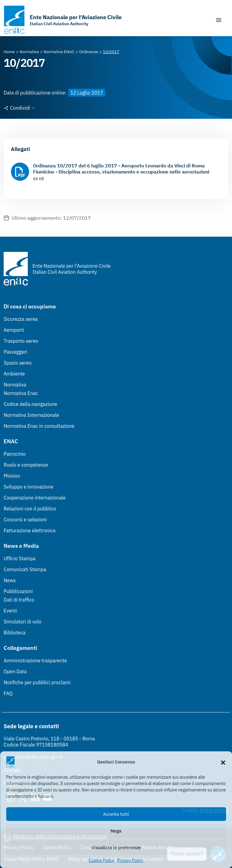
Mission (12, 476)
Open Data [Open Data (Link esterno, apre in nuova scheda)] (15, 671)
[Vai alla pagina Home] (9, 52)
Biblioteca (15, 633)
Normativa (15, 385)
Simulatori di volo (22, 622)
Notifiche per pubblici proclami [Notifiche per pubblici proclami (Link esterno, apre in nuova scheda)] (37, 682)
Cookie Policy (102, 860)
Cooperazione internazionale (35, 498)
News (10, 580)
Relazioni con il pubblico (30, 509)
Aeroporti (14, 330)
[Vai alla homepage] (63, 20)
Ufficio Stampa (20, 558)
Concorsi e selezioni (25, 520)
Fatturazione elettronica (30, 530)
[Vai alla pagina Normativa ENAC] (59, 52)
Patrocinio (15, 454)
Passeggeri (15, 352)
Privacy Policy (130, 860)
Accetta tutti (116, 814)
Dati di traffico (19, 600)
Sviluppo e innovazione (29, 487)
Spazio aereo (18, 363)
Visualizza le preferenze (116, 847)
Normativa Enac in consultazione (39, 426)
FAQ (8, 693)
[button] (223, 762)
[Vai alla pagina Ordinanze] (89, 52)
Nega (116, 831)
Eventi (10, 611)
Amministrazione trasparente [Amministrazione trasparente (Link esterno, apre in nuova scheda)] (35, 660)
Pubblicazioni (18, 591)
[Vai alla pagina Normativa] (29, 52)
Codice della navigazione (30, 404)
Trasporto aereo (21, 341)
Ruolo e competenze (26, 465)
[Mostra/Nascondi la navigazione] (219, 20)
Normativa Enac (21, 393)
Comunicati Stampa (25, 569)
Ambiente (14, 374)
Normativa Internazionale (31, 415)
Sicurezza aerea (21, 319)
